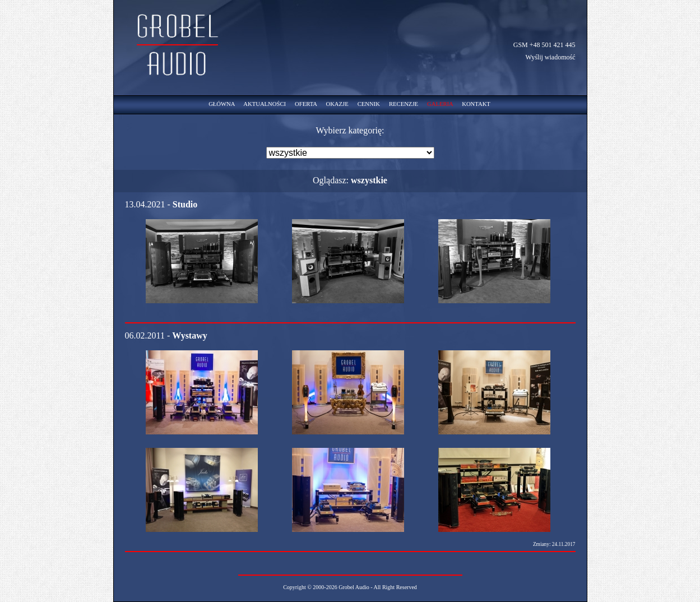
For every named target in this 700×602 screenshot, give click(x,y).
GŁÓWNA (222, 104)
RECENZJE (404, 104)
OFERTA (306, 104)
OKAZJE (337, 104)
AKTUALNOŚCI (265, 104)
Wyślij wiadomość (551, 57)
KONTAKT (476, 104)
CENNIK (369, 104)
